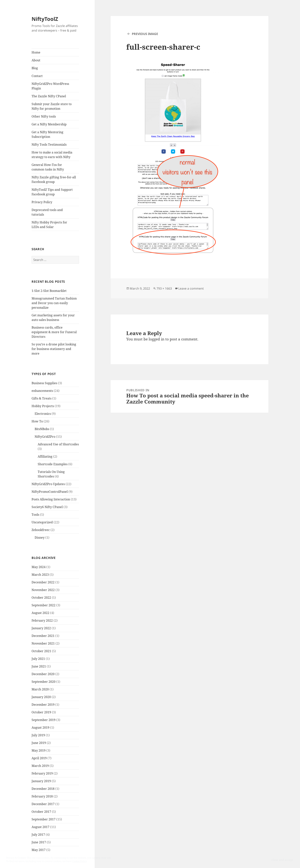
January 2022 (41, 628)
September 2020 (44, 682)
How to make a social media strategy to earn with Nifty (52, 155)
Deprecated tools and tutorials (47, 212)
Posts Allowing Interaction (51, 499)
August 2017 (40, 827)
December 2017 (43, 804)
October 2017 (41, 812)
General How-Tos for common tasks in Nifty (48, 167)
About (36, 60)
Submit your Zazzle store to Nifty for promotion (52, 106)
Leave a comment (191, 288)
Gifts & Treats (42, 398)
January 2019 (41, 781)
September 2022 (44, 605)
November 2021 (43, 643)
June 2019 (39, 743)
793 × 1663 (164, 288)
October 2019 (41, 712)
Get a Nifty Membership (49, 124)
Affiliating (45, 456)
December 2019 (43, 705)
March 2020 (40, 689)
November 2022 (43, 590)
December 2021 (43, 636)
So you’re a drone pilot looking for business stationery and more (54, 349)
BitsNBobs (42, 429)
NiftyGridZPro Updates (48, 484)
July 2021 (38, 659)
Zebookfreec (41, 530)
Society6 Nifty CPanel (47, 507)
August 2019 (40, 728)
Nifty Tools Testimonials (49, 145)
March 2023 (40, 575)
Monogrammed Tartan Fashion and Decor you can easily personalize (54, 303)
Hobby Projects (43, 406)
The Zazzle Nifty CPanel (49, 96)
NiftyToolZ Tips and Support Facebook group (52, 192)
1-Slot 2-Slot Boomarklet (49, 291)
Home (36, 52)
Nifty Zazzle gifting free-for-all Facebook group (54, 179)
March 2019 (40, 766)
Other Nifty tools (44, 116)
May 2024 (39, 567)
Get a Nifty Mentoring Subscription (47, 134)
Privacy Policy (42, 202)
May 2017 (39, 850)
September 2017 (44, 819)
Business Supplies (44, 383)
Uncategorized (42, 522)
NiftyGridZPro (45, 437)
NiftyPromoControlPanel (50, 492)
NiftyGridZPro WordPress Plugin (50, 86)
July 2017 (38, 835)
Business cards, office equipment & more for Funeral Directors (54, 332)
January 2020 (41, 697)
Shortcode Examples (53, 464)
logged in (157, 339)
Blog (35, 68)
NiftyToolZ (45, 19)
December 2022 (43, 582)
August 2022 (40, 613)
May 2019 (39, 750)
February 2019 (42, 773)
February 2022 (42, 620)
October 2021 (41, 651)
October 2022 (41, 598)
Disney (40, 538)
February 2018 (42, 796)
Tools (35, 515)
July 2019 (38, 735)
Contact (37, 76)
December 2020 (43, 674)
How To (37, 421)
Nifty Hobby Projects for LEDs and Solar (49, 225)
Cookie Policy (80, 861)
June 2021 (39, 666)
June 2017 (39, 842)
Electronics (43, 414)
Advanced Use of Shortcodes (58, 444)
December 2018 (43, 789)
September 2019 (44, 720)
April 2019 (39, 758)
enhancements (42, 391)
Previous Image (145, 34)
